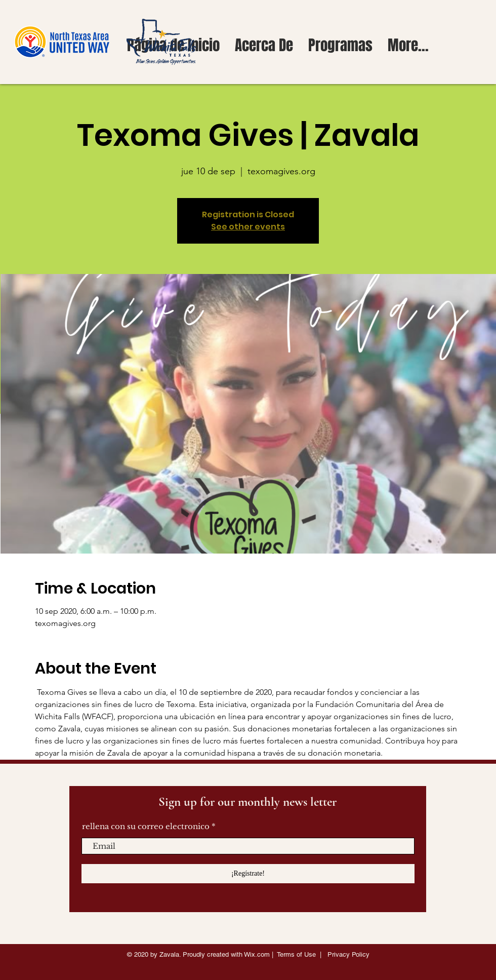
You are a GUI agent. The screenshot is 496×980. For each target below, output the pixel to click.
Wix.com (257, 954)
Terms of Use (296, 954)
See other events (248, 227)
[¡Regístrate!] (248, 874)
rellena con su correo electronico (146, 826)
